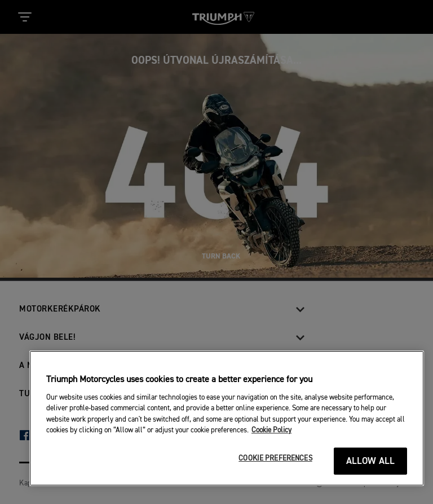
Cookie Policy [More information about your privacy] (271, 430)
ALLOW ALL (371, 461)
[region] (227, 418)
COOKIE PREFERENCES (275, 459)
